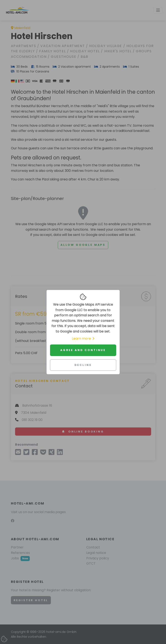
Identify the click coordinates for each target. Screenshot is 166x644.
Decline (83, 365)
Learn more (83, 338)
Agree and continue (83, 350)
